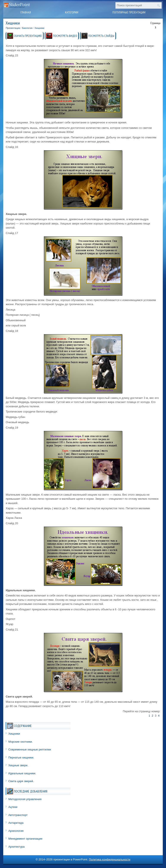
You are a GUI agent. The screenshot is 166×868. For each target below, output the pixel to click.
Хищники (39, 28)
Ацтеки (13, 807)
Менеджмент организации (25, 839)
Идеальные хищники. (22, 773)
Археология (16, 831)
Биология (27, 28)
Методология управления (25, 799)
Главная (26, 12)
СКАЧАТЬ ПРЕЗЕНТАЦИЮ (28, 36)
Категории (72, 12)
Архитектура (16, 847)
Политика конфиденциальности (110, 859)
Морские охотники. (20, 742)
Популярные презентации (129, 12)
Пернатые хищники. (21, 757)
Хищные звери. (18, 765)
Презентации (13, 28)
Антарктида (16, 823)
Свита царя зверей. (21, 781)
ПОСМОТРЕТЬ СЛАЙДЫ (101, 36)
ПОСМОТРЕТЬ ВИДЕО (65, 36)
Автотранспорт (18, 815)
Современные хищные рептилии (30, 749)
